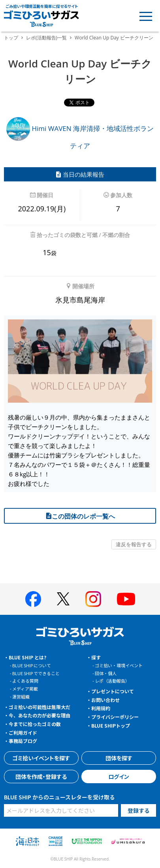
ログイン (119, 777)
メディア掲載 (25, 689)
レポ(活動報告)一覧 (46, 38)
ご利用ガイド (23, 733)
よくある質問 (25, 681)
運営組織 (21, 696)
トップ (11, 38)
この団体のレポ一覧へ (80, 516)
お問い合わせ (105, 700)
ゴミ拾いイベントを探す (41, 758)
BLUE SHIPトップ (111, 725)
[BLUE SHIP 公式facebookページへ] (33, 599)
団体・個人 (106, 673)
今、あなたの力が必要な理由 (40, 715)
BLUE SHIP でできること (36, 673)
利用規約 (101, 708)
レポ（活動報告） (112, 681)
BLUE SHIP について (32, 665)
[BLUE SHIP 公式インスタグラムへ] (93, 599)
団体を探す (119, 758)
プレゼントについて (113, 691)
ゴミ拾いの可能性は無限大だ (40, 707)
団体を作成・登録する (41, 777)
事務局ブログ (23, 741)
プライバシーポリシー (115, 717)
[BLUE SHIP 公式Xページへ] (63, 599)
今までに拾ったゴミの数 (35, 724)
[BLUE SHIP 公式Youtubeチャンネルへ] (126, 599)
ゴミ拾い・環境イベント (119, 665)
